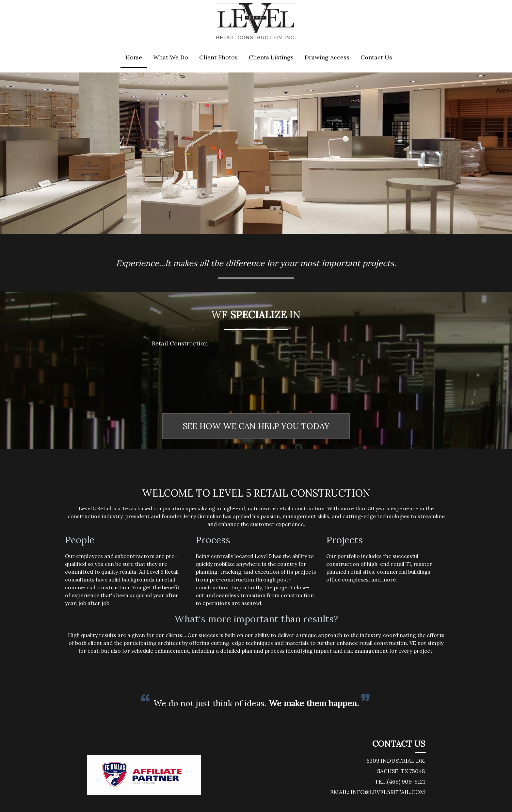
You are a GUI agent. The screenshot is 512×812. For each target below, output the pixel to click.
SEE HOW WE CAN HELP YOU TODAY (256, 426)
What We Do (171, 57)
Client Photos (218, 57)
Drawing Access (327, 57)
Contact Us (376, 57)
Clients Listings (271, 57)
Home (134, 57)
